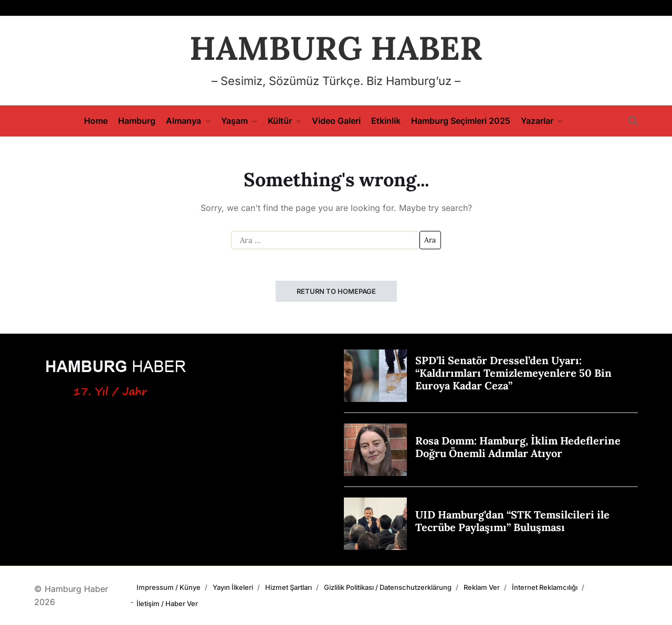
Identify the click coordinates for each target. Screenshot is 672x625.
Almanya (188, 121)
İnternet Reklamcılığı (545, 587)
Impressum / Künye (169, 587)
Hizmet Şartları (288, 587)
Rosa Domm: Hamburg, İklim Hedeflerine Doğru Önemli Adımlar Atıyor (518, 447)
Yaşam (239, 121)
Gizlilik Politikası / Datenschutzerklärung (388, 587)
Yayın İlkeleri (233, 587)
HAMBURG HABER (336, 48)
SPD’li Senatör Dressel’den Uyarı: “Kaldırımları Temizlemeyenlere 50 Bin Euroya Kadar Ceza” (513, 373)
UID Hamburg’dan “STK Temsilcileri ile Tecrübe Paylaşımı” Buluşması (512, 521)
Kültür (285, 121)
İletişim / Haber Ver (167, 603)
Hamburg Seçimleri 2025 (461, 121)
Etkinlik (386, 121)
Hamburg (137, 121)
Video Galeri (336, 121)
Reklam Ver (482, 587)
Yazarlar (542, 121)
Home (96, 121)
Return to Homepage (336, 291)
